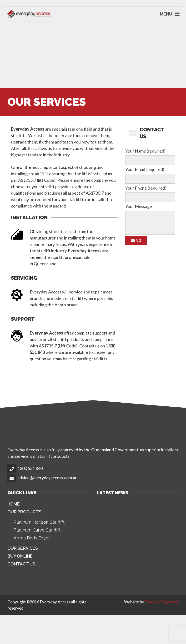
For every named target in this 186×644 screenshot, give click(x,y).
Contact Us (21, 564)
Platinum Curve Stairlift (37, 530)
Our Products (24, 512)
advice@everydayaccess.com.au (47, 478)
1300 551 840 (30, 468)
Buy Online (20, 556)
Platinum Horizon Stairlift (39, 522)
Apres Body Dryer (32, 538)
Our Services (23, 548)
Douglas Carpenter (162, 602)
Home (14, 504)
